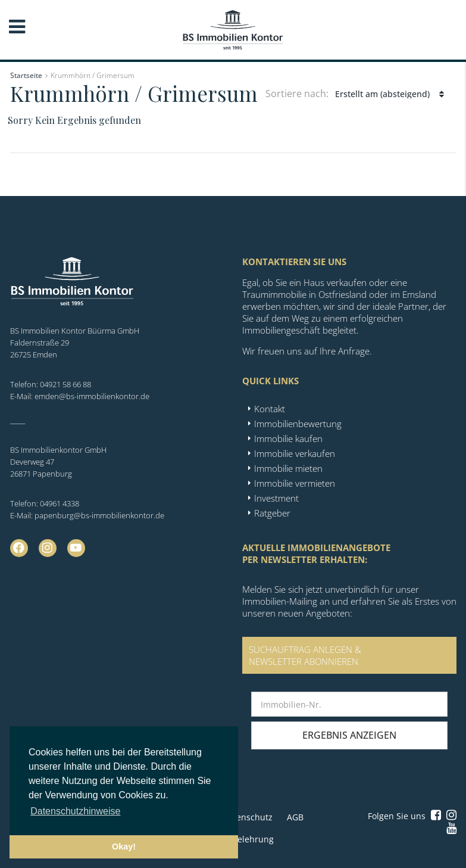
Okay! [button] (124, 847)
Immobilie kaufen (288, 438)
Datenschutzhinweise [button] (75, 811)
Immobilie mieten (288, 468)
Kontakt (270, 409)
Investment (276, 498)
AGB (295, 817)
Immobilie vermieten (295, 483)
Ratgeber (272, 513)
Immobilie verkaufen (295, 453)
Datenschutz (248, 817)
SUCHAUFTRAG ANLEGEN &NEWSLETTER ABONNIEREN (305, 655)
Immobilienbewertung (298, 424)
